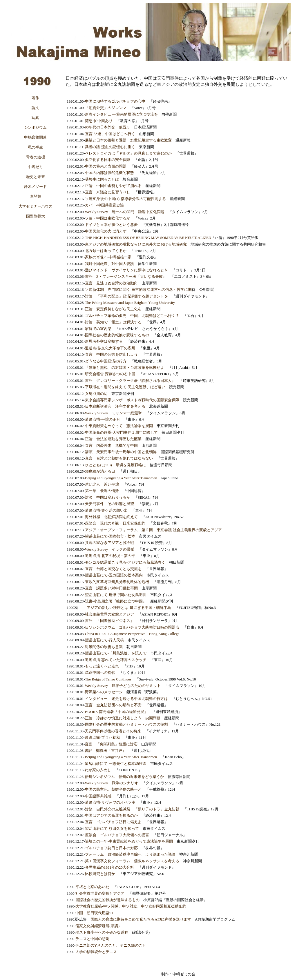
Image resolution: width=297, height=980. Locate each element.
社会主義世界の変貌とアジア (109, 614)
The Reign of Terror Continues (108, 679)
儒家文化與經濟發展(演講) (97, 926)
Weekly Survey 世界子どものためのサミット (123, 686)
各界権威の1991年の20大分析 (109, 867)
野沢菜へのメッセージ (104, 692)
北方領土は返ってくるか (106, 251)
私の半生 (35, 147)
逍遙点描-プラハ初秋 (102, 737)
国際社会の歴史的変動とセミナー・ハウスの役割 (126, 724)
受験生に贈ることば (102, 179)
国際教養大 (36, 216)
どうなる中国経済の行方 (106, 361)
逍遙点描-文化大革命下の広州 (110, 348)
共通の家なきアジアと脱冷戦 (109, 543)
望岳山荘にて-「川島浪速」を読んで (116, 653)
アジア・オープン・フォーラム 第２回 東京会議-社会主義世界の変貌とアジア (153, 530)
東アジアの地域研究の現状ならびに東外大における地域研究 (136, 244)
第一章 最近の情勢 (102, 491)
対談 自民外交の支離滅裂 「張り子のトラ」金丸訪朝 (132, 809)
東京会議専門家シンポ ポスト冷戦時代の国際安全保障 (132, 400)
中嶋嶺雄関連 (35, 137)
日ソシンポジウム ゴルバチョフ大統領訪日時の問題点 (132, 627)
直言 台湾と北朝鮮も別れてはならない (119, 458)
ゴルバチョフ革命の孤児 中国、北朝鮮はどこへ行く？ (132, 316)
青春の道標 (36, 157)
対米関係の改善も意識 (104, 647)
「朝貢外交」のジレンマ (106, 108)
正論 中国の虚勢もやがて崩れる (113, 186)
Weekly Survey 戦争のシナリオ (112, 783)
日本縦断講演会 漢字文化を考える (115, 406)
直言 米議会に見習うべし (108, 192)
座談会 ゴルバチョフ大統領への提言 (117, 835)
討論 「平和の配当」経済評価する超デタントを (126, 296)
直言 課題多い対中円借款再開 (111, 588)
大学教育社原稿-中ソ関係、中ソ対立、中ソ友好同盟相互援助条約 (131, 906)
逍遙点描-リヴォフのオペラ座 (110, 802)
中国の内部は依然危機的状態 (109, 173)
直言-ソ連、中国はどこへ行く (110, 134)
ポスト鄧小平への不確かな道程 (102, 932)
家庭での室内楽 (98, 329)
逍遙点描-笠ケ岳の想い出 (106, 510)
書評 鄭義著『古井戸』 (105, 751)
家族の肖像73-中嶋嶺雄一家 (108, 257)
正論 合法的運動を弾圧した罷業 (113, 439)
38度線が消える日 (100, 471)
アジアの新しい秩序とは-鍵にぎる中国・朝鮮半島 (129, 608)
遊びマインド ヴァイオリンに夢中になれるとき (126, 270)
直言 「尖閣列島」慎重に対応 (111, 744)
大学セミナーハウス (36, 206)
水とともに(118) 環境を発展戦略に (115, 465)
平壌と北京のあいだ (92, 887)
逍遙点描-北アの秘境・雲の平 (110, 556)
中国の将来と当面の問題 (106, 166)
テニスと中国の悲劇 (92, 939)
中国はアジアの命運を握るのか (111, 815)
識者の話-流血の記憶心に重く (110, 147)
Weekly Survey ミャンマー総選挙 (113, 413)
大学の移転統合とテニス (96, 952)
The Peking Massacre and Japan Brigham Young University (130, 303)
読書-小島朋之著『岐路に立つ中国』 (116, 601)
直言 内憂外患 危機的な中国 (111, 445)
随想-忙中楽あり (99, 121)
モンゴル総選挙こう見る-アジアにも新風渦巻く (125, 562)
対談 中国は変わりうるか (108, 497)
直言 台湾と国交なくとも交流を (113, 569)
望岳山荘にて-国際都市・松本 (110, 536)
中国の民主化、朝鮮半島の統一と (113, 789)
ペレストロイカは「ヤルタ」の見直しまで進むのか (128, 153)
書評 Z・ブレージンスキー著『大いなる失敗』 (126, 276)
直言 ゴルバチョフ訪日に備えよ (113, 822)
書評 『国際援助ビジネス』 (109, 621)
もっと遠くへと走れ (102, 666)
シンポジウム (35, 127)
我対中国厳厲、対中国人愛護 (109, 264)
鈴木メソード (35, 187)
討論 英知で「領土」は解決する (113, 322)
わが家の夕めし (98, 770)
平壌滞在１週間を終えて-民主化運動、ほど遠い (125, 387)
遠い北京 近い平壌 (102, 484)
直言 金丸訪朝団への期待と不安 (113, 705)
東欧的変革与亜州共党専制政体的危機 (117, 582)
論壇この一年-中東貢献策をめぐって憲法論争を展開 (129, 841)
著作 (35, 98)
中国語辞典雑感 (98, 796)
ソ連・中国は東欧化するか (108, 218)
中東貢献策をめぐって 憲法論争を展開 (119, 426)
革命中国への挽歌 (100, 673)
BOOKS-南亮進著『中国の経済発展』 (116, 712)
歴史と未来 (36, 177)
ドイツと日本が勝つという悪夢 (111, 225)
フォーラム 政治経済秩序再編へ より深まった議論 (130, 854)
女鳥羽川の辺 (96, 394)
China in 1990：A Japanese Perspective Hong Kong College (132, 634)
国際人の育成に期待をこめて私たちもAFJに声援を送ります (141, 919)
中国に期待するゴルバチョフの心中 (115, 101)
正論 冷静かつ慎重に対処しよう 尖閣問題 (123, 718)
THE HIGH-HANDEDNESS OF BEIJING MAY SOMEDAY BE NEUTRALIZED (148, 238)
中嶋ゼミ (35, 167)
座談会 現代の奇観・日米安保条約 (115, 523)
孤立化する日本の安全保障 (108, 160)
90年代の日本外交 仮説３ (108, 127)
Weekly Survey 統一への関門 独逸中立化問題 (125, 212)
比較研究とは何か (100, 874)
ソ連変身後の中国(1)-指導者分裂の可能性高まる (126, 199)
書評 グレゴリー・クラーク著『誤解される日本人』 (130, 381)
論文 (35, 108)
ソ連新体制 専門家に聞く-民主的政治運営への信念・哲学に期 (138, 290)
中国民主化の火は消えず (106, 231)
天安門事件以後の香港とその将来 (113, 731)
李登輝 (36, 196)
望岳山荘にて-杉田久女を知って (112, 829)
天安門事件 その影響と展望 (109, 504)
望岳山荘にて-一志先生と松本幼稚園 (115, 764)
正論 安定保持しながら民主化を (113, 309)
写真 (35, 118)
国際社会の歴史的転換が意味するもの (117, 335)
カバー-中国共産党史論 (104, 205)
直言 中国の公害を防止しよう (111, 354)
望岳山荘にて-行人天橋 (104, 640)
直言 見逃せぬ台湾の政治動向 (111, 283)
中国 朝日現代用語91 (94, 913)
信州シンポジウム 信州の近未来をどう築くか (124, 777)
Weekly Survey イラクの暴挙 (110, 549)
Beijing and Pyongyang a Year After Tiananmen (121, 478)
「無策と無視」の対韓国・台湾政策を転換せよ (125, 367)
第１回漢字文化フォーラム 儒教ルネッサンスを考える (132, 861)
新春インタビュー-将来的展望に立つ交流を (121, 114)
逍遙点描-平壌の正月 (103, 419)
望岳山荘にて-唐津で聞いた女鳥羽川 (116, 595)
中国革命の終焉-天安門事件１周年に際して (121, 432)
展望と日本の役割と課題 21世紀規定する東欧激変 (128, 140)
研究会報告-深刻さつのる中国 (110, 374)
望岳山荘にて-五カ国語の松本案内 (114, 575)
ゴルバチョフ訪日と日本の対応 (111, 848)
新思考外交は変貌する (104, 341)
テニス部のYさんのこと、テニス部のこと (111, 945)
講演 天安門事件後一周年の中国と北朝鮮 (121, 452)
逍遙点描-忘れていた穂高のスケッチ (116, 660)
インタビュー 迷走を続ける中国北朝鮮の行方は (126, 699)
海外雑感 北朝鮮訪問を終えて (111, 517)
